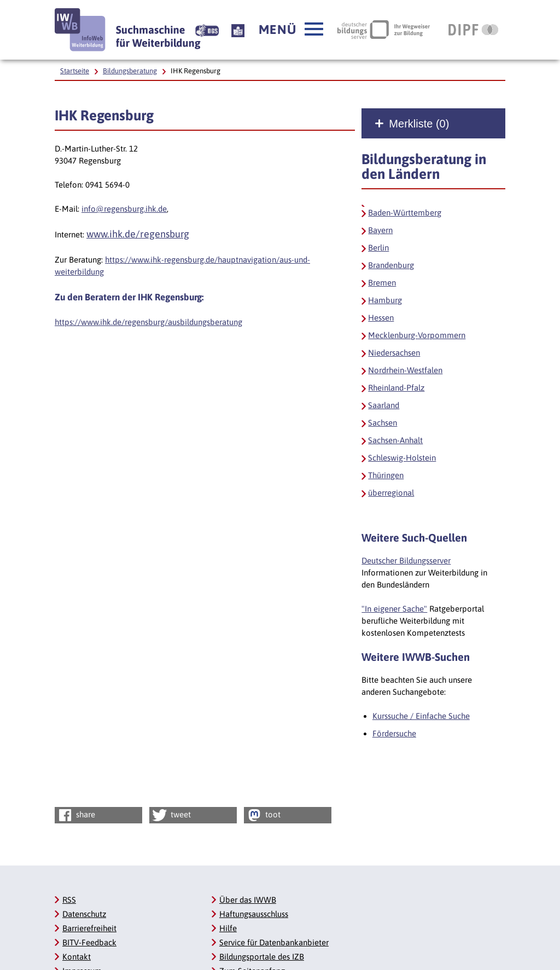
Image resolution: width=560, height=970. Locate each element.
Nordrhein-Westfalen (405, 370)
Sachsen (383, 423)
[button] (291, 30)
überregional (391, 493)
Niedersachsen (394, 353)
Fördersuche (394, 733)
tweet (171, 815)
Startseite (75, 71)
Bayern (380, 230)
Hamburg (385, 300)
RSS (69, 900)
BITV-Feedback (89, 942)
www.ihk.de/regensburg (138, 234)
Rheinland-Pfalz (396, 388)
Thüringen (386, 475)
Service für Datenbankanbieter (274, 942)
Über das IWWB (248, 900)
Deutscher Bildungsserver (406, 560)
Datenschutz (84, 914)
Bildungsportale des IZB (262, 957)
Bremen (382, 283)
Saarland (384, 405)
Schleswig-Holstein (402, 458)
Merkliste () (419, 124)
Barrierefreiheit (89, 928)
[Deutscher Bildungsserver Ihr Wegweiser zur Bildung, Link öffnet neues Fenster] (384, 30)
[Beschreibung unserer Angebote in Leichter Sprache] (238, 30)
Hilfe (228, 928)
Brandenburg (391, 265)
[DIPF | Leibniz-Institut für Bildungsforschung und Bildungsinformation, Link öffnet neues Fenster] (473, 30)
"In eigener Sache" (394, 609)
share (76, 815)
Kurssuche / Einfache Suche (421, 716)
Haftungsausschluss (254, 914)
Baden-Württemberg (405, 213)
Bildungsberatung (130, 71)
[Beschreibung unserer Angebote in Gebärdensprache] (207, 30)
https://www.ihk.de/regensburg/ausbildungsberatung (148, 322)
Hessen (381, 318)
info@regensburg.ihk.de (124, 209)
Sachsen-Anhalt (395, 440)
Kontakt (77, 957)
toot (263, 815)
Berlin (378, 248)
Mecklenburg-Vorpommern (417, 335)
